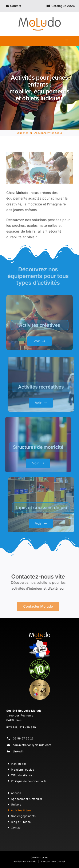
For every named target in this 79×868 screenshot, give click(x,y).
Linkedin (19, 751)
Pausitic (32, 862)
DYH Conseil (58, 862)
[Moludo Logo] (40, 19)
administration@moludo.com (32, 745)
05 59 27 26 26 (23, 738)
